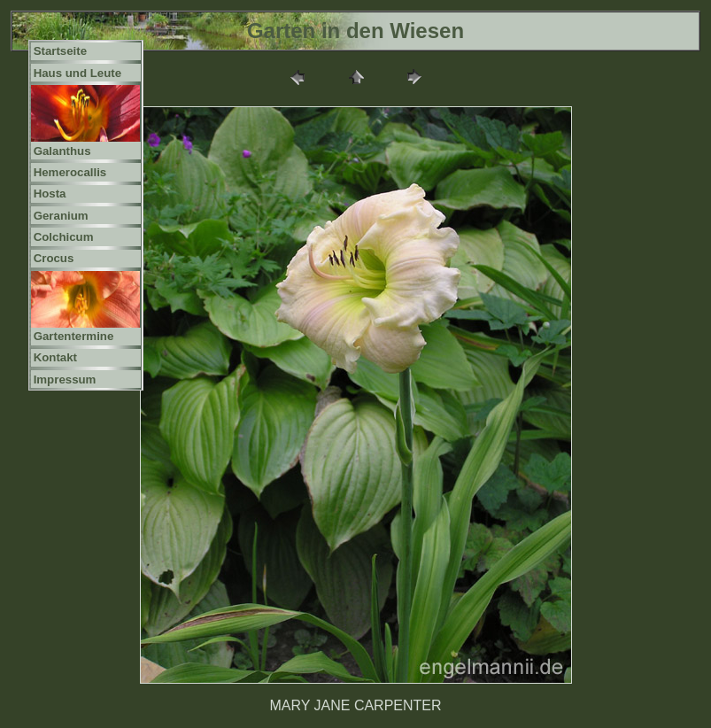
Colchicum (64, 237)
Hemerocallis (70, 172)
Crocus (54, 258)
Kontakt (55, 357)
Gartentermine (74, 336)
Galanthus (62, 151)
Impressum (65, 379)
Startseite (60, 51)
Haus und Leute (78, 73)
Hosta (50, 194)
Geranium (61, 216)
